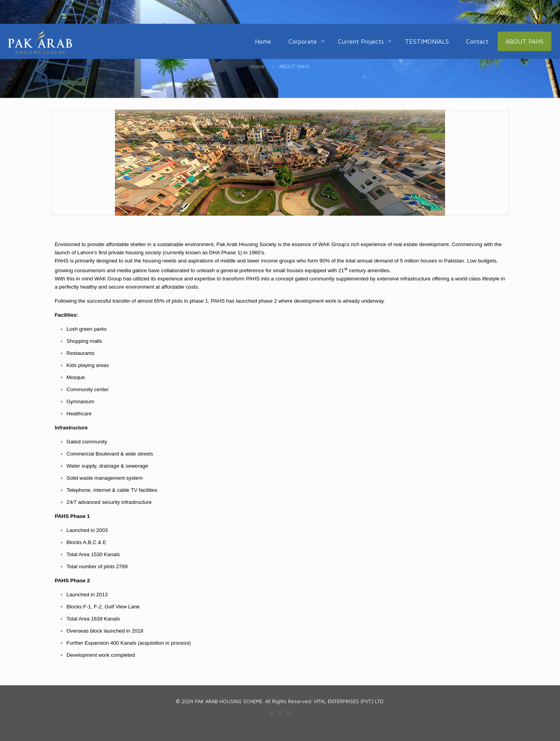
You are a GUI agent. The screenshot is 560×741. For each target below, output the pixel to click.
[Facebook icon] (272, 713)
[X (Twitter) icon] (280, 713)
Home (258, 66)
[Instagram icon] (288, 713)
